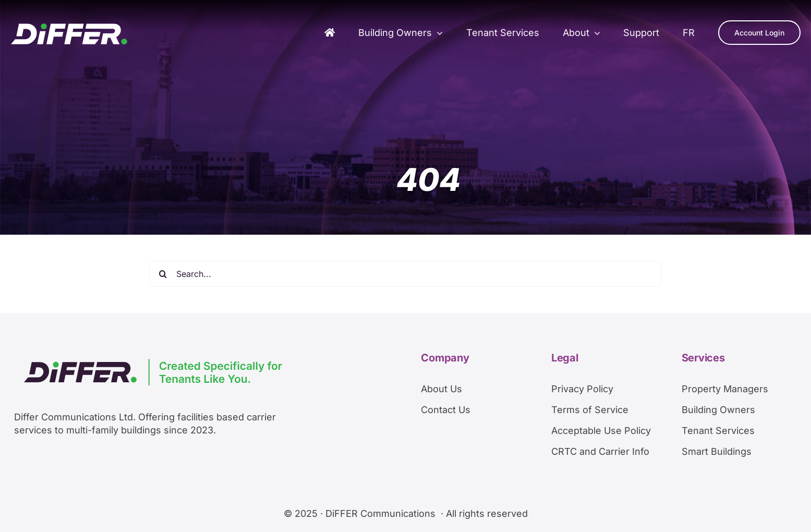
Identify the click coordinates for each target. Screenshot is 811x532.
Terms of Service (590, 410)
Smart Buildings (717, 451)
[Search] (163, 274)
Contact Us (446, 410)
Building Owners (718, 410)
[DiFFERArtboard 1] (69, 27)
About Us (441, 389)
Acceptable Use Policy (601, 431)
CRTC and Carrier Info (600, 451)
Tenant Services (718, 431)
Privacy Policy (582, 389)
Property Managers (725, 389)
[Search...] (405, 274)
